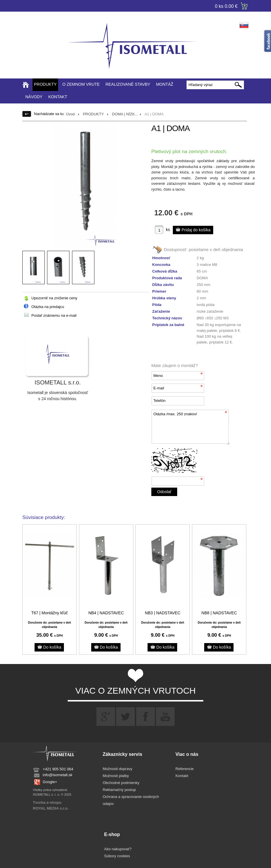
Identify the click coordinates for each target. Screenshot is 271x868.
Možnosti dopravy (118, 769)
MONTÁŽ (165, 84)
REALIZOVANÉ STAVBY (128, 84)
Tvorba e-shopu (47, 802)
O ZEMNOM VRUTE (81, 84)
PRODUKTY (45, 84)
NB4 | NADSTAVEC (106, 613)
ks (168, 230)
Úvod (70, 114)
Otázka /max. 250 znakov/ (191, 427)
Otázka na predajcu (48, 307)
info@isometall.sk (58, 775)
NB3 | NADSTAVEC (163, 613)
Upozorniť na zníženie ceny (54, 298)
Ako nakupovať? (118, 849)
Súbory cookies (117, 856)
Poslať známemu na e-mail (54, 315)
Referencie (185, 769)
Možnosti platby (116, 776)
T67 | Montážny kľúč (49, 613)
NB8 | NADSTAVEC (219, 613)
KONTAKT (58, 97)
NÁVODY (34, 97)
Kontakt (182, 776)
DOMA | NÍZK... (125, 114)
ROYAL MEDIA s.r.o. (51, 808)
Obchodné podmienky (121, 783)
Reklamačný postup (119, 790)
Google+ (50, 782)
